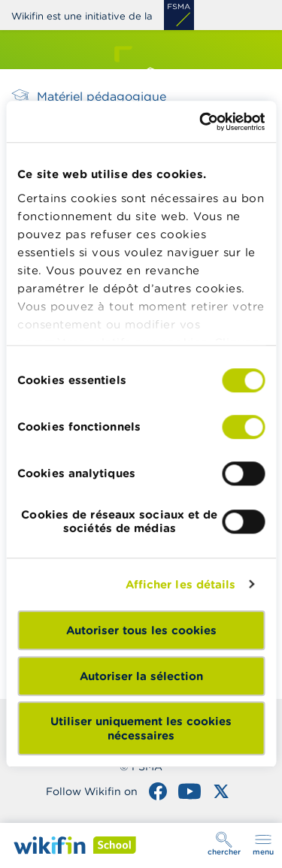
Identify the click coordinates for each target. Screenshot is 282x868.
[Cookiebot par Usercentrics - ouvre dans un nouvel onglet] (201, 122)
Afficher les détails (181, 584)
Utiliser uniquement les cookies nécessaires (141, 728)
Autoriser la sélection (141, 676)
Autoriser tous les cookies (141, 630)
